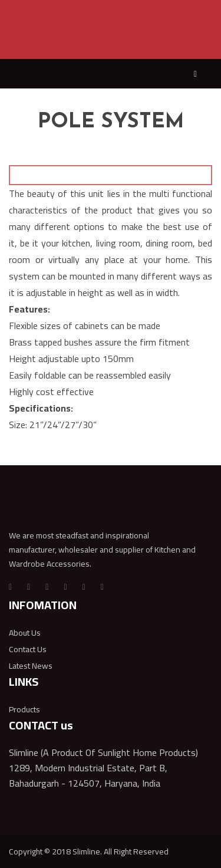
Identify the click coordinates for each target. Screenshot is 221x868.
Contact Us (28, 649)
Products (24, 709)
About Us (25, 633)
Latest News (31, 666)
